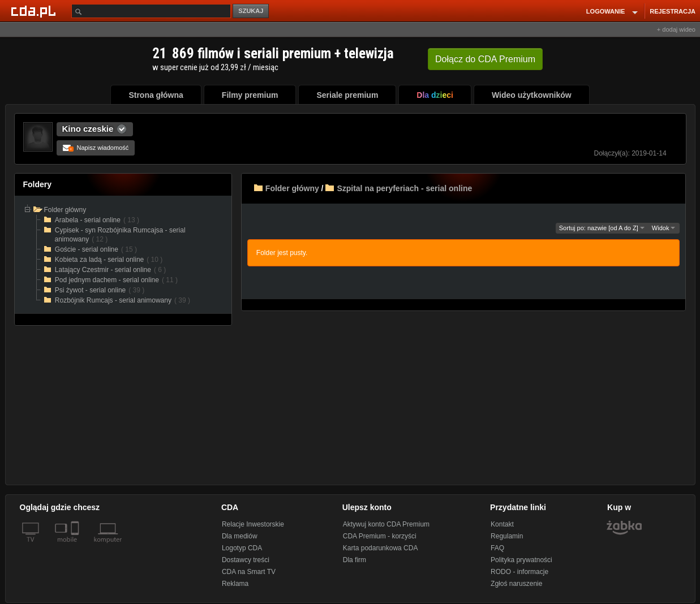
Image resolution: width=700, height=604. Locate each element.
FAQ (497, 548)
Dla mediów (240, 536)
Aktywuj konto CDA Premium (386, 524)
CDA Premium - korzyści (380, 536)
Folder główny (292, 188)
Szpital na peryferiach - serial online (404, 188)
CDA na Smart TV (249, 572)
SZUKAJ (251, 11)
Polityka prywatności (521, 560)
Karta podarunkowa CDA (381, 548)
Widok (664, 228)
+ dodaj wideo (676, 29)
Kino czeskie (88, 129)
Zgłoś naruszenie (516, 584)
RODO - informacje (519, 572)
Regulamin (507, 536)
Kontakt (502, 524)
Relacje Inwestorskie (253, 524)
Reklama (235, 584)
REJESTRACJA (673, 11)
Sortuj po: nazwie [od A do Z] (602, 228)
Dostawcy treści (246, 560)
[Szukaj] (151, 11)
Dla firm (355, 560)
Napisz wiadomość (96, 148)
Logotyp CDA (242, 548)
